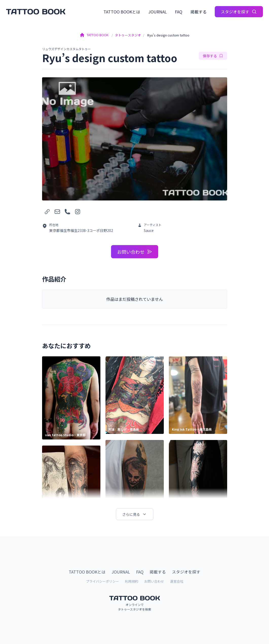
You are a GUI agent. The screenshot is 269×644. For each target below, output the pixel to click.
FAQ (179, 12)
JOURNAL (158, 12)
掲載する (199, 12)
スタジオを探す (239, 12)
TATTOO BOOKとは (122, 12)
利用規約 (132, 581)
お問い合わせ (135, 252)
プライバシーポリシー (102, 581)
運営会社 (177, 581)
